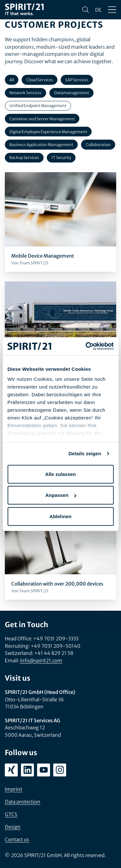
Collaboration (98, 145)
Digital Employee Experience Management (48, 132)
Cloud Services (40, 80)
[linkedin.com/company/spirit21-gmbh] (27, 770)
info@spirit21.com (41, 661)
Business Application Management (41, 145)
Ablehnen (60, 516)
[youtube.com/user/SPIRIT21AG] (44, 770)
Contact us (17, 839)
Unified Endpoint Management (38, 106)
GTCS (11, 814)
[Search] (86, 10)
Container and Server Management (42, 119)
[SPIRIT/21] (24, 10)
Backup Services (24, 158)
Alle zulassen (60, 474)
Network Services (25, 93)
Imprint (14, 789)
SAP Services (77, 80)
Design (13, 827)
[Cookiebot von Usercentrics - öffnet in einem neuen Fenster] (86, 346)
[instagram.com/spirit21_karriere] (60, 770)
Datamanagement (72, 93)
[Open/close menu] (112, 10)
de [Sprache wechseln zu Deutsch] (98, 10)
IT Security (61, 158)
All (12, 80)
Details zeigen (85, 454)
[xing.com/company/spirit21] (11, 770)
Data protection (23, 802)
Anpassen (61, 495)
